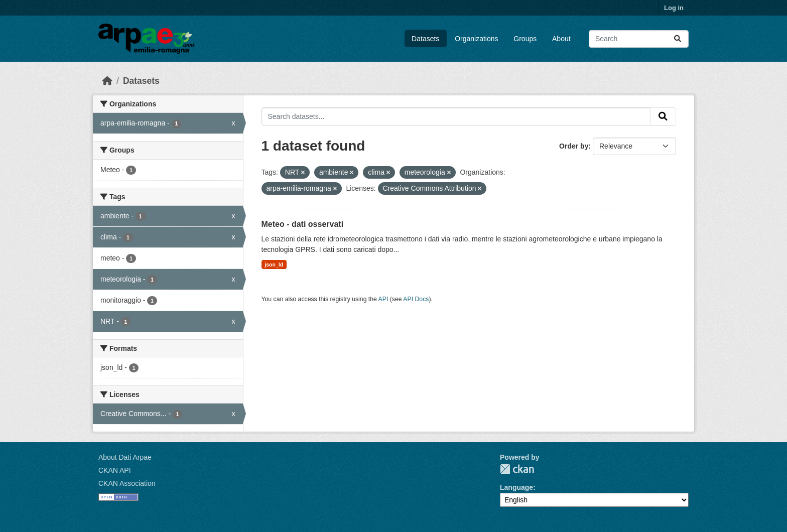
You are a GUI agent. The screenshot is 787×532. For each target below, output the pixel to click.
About (561, 39)
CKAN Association (127, 483)
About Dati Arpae (125, 457)
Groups (525, 39)
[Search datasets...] (639, 39)
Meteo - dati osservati (303, 224)
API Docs (416, 299)
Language (516, 487)
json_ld (274, 264)
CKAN (517, 469)
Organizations (476, 39)
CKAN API (115, 470)
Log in (674, 8)
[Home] (107, 81)
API (383, 299)
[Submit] (678, 39)
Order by (574, 146)
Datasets (425, 39)
